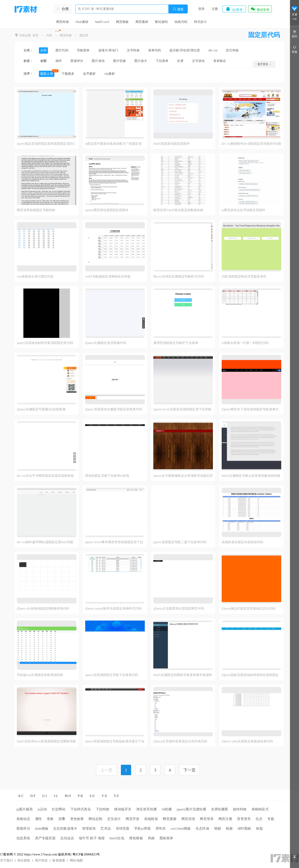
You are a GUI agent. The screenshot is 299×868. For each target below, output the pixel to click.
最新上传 (47, 74)
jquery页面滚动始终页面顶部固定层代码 (45, 343)
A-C (21, 796)
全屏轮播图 (220, 809)
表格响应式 (260, 809)
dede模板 (42, 829)
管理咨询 (89, 829)
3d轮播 (167, 809)
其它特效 (232, 50)
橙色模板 (136, 838)
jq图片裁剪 (25, 809)
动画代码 (181, 22)
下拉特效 (103, 809)
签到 (295, 34)
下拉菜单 (162, 61)
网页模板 (122, 22)
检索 (229, 829)
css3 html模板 (181, 829)
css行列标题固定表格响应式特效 (108, 277)
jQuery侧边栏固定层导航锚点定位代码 (249, 609)
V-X (104, 796)
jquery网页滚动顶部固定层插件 (107, 210)
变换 (50, 819)
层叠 (62, 819)
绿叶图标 (244, 829)
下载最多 (68, 74)
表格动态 (23, 819)
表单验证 (220, 61)
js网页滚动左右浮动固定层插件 (243, 210)
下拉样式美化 (81, 809)
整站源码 (161, 22)
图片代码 (62, 50)
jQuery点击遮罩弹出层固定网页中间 (179, 609)
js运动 (42, 809)
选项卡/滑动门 (108, 50)
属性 (38, 819)
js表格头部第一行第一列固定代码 (245, 343)
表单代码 (155, 50)
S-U (92, 796)
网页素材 (142, 22)
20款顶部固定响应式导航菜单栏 (244, 277)
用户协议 (41, 860)
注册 (215, 9)
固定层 (84, 35)
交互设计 (114, 819)
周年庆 (161, 829)
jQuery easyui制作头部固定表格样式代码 (113, 609)
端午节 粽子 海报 (92, 838)
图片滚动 (98, 61)
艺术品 (106, 829)
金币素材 (89, 74)
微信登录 (260, 9)
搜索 (178, 9)
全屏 (180, 61)
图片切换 (119, 61)
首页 (36, 35)
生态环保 (202, 829)
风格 (151, 838)
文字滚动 (198, 61)
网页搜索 (170, 819)
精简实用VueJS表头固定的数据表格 (178, 210)
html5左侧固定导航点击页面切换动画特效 (251, 476)
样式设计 (200, 22)
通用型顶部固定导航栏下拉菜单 (176, 343)
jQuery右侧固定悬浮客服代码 (106, 343)
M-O (68, 796)
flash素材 (82, 22)
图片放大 (141, 61)
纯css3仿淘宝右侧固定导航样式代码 (179, 277)
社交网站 (59, 809)
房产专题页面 (45, 838)
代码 (49, 35)
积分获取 (24, 860)
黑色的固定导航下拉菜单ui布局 (107, 476)
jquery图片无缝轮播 (191, 809)
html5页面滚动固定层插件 (171, 144)
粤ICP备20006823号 (86, 854)
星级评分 (77, 61)
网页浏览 (188, 819)
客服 (295, 49)
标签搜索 (59, 860)
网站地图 (76, 860)
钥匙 (259, 829)
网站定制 (95, 819)
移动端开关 (123, 809)
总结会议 (67, 838)
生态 (259, 819)
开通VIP (295, 13)
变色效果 (77, 819)
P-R (80, 796)
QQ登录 (234, 9)
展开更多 (264, 64)
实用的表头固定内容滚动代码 (242, 542)
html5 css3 (102, 22)
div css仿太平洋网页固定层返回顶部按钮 (45, 476)
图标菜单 (166, 838)
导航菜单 (83, 50)
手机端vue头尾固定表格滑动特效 (40, 675)
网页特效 (63, 22)
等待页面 (123, 829)
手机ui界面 (142, 829)
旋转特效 (240, 809)
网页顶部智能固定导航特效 (36, 210)
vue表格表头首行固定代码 (35, 277)
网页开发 (133, 819)
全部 (43, 50)
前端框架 (151, 819)
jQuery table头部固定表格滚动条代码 (247, 741)
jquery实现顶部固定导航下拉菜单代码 (112, 675)
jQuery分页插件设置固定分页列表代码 (180, 741)
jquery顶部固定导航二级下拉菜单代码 (180, 542)
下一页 (190, 770)
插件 (59, 61)
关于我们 (6, 860)
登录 (201, 9)
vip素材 (109, 74)
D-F (33, 796)
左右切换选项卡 (65, 829)
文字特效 (133, 50)
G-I (45, 796)
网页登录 (207, 819)
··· (57, 31)
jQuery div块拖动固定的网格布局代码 (43, 609)
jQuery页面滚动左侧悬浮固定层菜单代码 (114, 409)
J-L (56, 796)
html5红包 (117, 838)
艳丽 (218, 829)
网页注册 (225, 819)
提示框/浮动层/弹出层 (185, 50)
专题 (271, 819)
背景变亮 (244, 819)
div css (213, 50)
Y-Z (116, 796)
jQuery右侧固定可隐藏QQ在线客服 (41, 409)
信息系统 (23, 838)
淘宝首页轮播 (146, 809)
